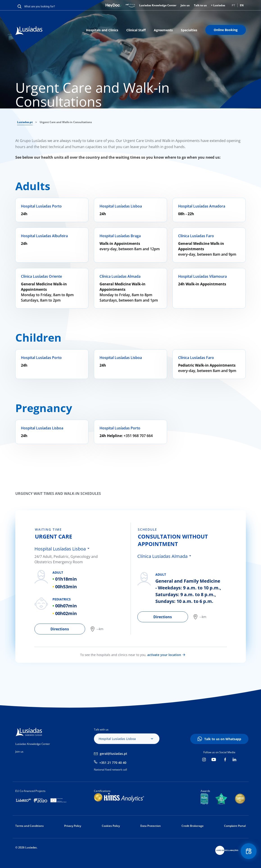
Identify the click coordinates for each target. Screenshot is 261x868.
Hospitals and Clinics (102, 30)
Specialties (189, 30)
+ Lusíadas (218, 5)
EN (242, 5)
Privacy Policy (73, 826)
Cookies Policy (111, 826)
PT (233, 5)
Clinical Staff (136, 30)
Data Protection (151, 826)
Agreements (163, 30)
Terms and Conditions (30, 826)
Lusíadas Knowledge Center (158, 5)
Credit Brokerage (193, 826)
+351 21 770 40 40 (113, 763)
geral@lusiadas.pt (113, 754)
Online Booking (226, 30)
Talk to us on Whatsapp (223, 739)
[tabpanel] (83, 578)
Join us (185, 5)
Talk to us (200, 5)
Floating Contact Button (249, 851)
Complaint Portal (235, 826)
